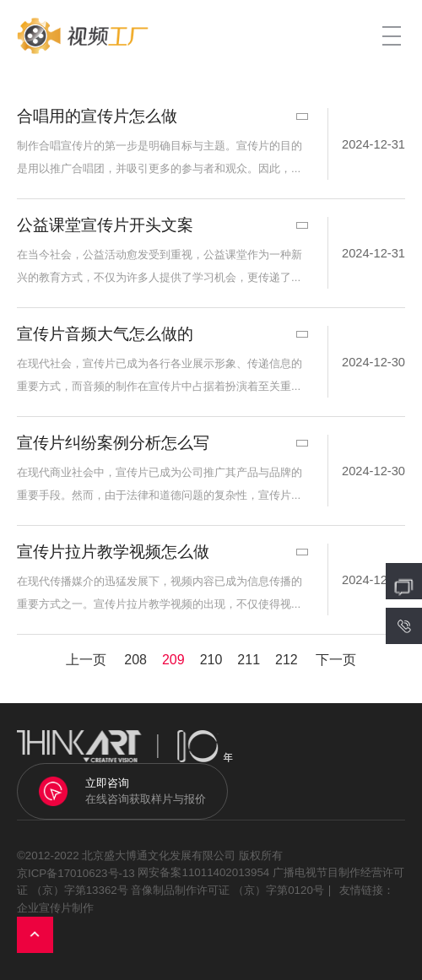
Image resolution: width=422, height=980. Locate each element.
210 (211, 660)
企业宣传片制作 (55, 908)
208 (135, 660)
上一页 (86, 660)
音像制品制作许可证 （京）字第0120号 (227, 891)
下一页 (336, 660)
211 (249, 660)
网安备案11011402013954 (203, 873)
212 (287, 660)
